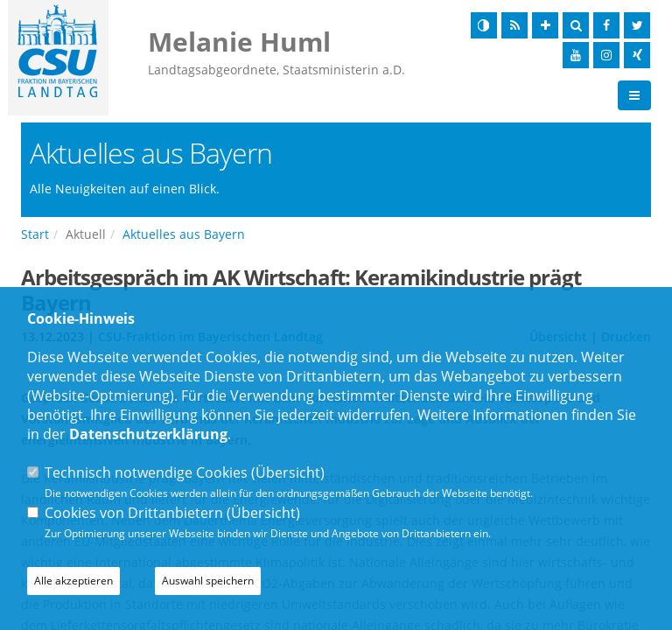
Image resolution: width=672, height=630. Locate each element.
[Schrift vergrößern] (545, 25)
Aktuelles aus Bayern (184, 234)
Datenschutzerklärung (148, 434)
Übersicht (288, 472)
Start (35, 234)
